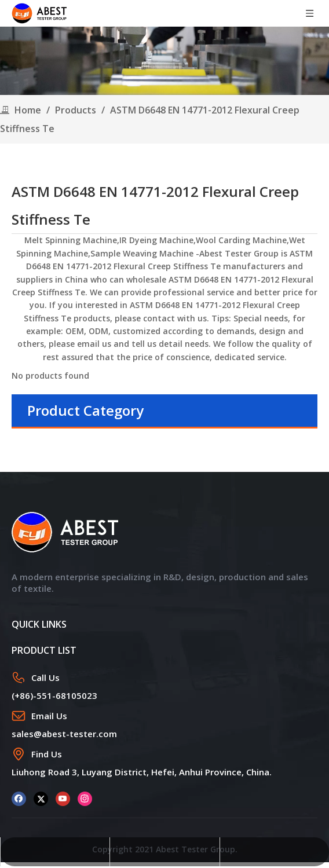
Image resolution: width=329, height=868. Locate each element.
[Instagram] (85, 798)
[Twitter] (41, 798)
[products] (164, 61)
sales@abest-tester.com (64, 734)
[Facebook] (19, 798)
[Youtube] (63, 798)
